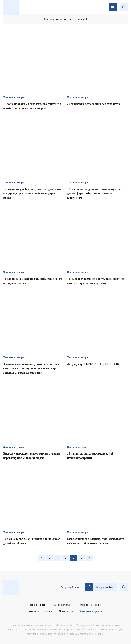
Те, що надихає (62, 605)
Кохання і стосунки (40, 611)
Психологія (66, 611)
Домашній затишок (89, 605)
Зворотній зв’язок (71, 587)
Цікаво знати (38, 605)
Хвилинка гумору (91, 611)
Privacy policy (96, 634)
